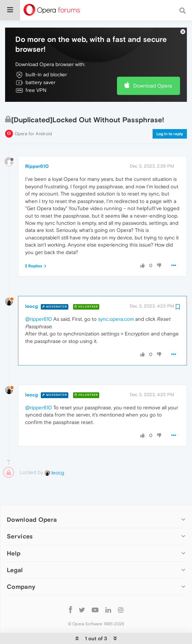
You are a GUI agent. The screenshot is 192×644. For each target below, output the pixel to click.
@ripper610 (39, 298)
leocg (31, 285)
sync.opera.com (116, 298)
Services (20, 515)
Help (14, 532)
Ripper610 (37, 145)
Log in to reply (170, 113)
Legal (15, 549)
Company (21, 566)
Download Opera (153, 65)
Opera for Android (33, 113)
